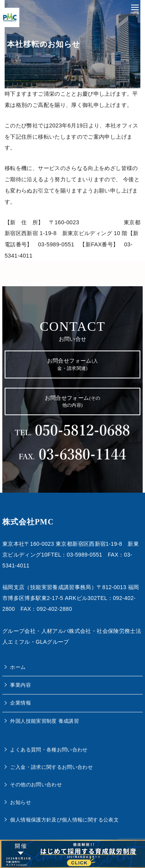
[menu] (135, 9)
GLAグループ (52, 642)
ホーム (18, 667)
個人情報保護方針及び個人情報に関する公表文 (64, 820)
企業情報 (20, 703)
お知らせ (20, 802)
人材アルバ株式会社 (66, 631)
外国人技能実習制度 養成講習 (44, 721)
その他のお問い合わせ (36, 785)
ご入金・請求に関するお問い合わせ (51, 767)
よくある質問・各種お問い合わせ (49, 750)
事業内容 (20, 685)
